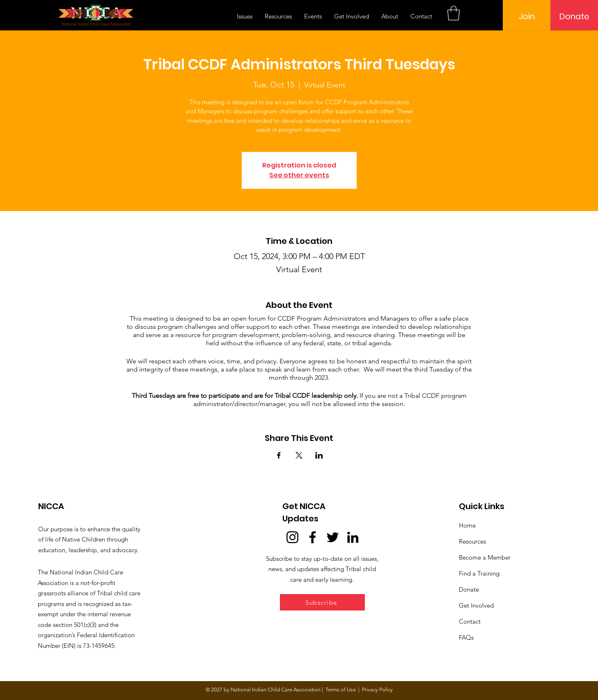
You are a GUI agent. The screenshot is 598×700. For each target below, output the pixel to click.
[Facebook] (313, 537)
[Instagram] (292, 537)
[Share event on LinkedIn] (319, 455)
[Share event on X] (299, 455)
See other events (299, 175)
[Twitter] (333, 537)
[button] (454, 13)
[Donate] (574, 16)
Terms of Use (341, 690)
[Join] (527, 16)
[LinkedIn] (353, 537)
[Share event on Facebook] (279, 455)
